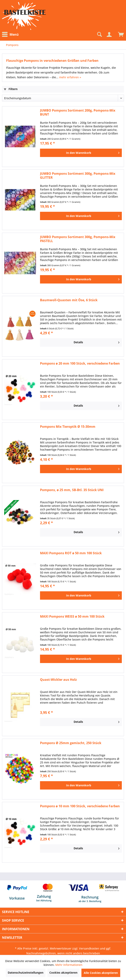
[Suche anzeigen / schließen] (99, 34)
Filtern (11, 89)
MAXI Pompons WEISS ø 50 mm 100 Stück (72, 617)
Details (97, 342)
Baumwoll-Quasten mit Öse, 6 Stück (69, 300)
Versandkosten (89, 948)
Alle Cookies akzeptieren (101, 973)
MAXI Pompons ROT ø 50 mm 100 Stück (71, 553)
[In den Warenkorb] (81, 153)
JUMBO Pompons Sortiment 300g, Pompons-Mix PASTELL (78, 239)
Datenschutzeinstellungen (26, 973)
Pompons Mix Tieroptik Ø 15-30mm (68, 427)
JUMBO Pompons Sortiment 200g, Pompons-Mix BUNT (78, 112)
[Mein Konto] (109, 34)
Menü (10, 34)
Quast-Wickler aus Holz (58, 680)
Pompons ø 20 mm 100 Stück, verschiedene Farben (80, 363)
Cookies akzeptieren (63, 973)
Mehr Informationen (69, 965)
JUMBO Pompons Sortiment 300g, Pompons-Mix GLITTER (78, 176)
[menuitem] (11, 35)
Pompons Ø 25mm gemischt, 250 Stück (71, 743)
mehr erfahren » (70, 77)
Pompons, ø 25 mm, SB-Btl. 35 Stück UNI (72, 490)
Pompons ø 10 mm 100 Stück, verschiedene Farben (80, 806)
